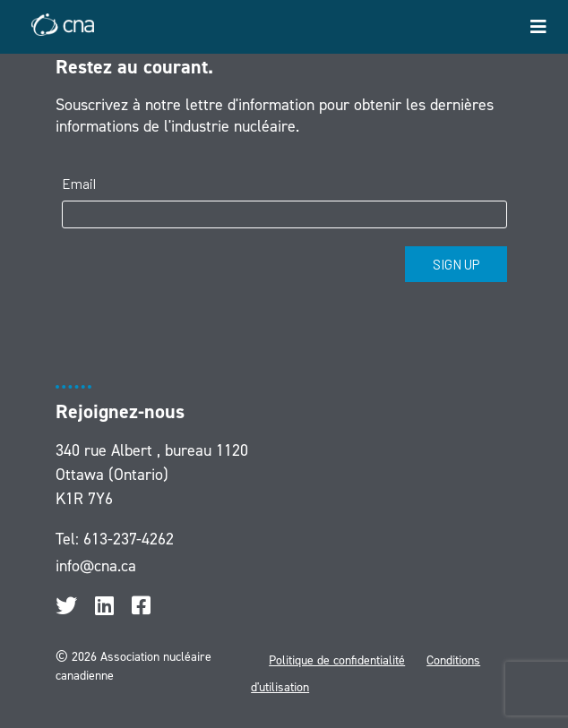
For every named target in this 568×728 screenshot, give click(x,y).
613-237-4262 (129, 539)
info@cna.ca (96, 566)
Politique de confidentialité (337, 660)
